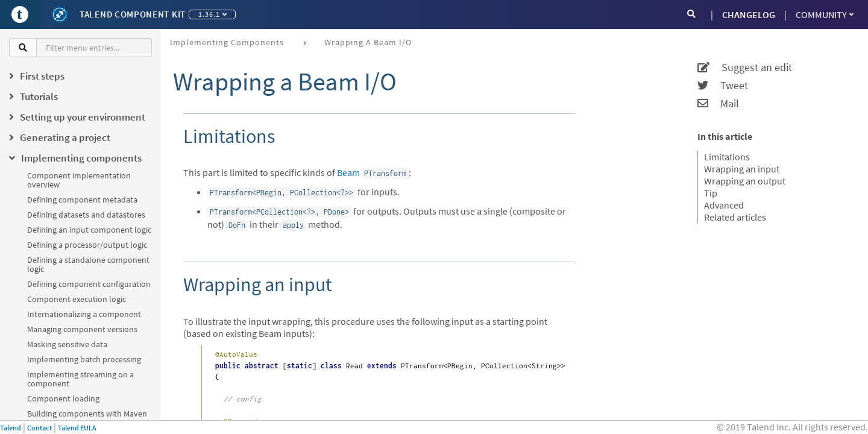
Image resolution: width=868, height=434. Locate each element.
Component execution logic (77, 299)
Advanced (724, 205)
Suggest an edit (745, 68)
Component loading (63, 398)
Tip (711, 193)
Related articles (735, 217)
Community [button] (825, 14)
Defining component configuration (89, 284)
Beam (348, 172)
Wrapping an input (742, 169)
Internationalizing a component (84, 314)
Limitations (727, 157)
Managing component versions (82, 329)
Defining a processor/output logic (87, 245)
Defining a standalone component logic (88, 264)
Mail (718, 104)
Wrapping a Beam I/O (368, 42)
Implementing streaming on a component (80, 379)
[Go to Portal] (20, 14)
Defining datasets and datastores (86, 215)
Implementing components (227, 42)
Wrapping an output (745, 181)
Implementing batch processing (84, 359)
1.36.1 (212, 14)
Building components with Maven (87, 414)
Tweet (723, 86)
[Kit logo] (60, 14)
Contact (39, 428)
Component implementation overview (79, 180)
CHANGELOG (749, 14)
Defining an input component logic (89, 230)
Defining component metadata (82, 200)
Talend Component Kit (133, 14)
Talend (11, 428)
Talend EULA (77, 428)
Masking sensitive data (67, 344)
